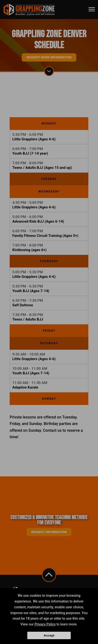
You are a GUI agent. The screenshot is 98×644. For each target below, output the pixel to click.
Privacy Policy (45, 624)
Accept (49, 635)
